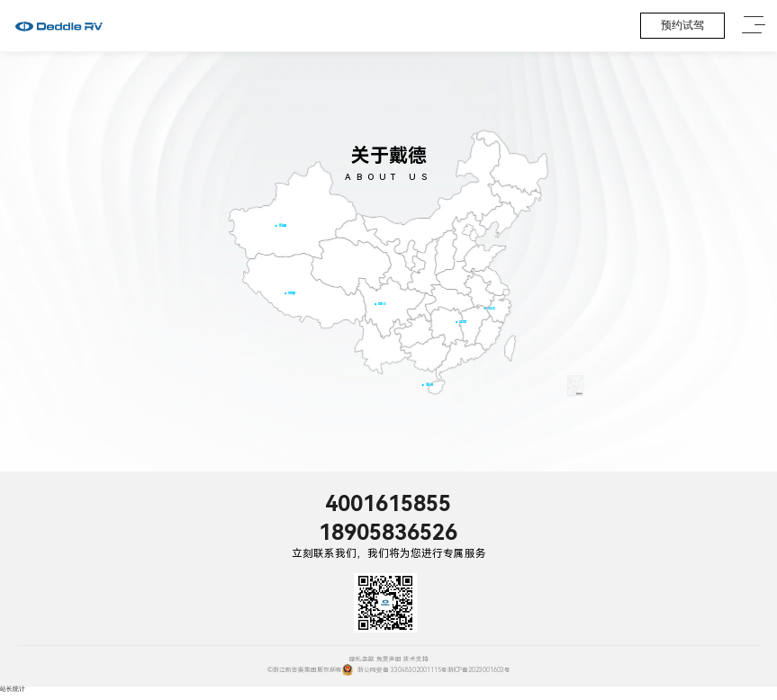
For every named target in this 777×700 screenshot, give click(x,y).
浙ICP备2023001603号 (479, 670)
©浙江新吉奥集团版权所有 (305, 670)
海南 (429, 385)
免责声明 (389, 660)
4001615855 (388, 504)
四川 (382, 304)
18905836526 (388, 533)
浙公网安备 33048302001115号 (395, 670)
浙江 (491, 308)
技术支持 (416, 660)
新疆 (282, 225)
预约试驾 (682, 25)
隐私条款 (362, 660)
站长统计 (13, 689)
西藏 (292, 293)
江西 (463, 322)
